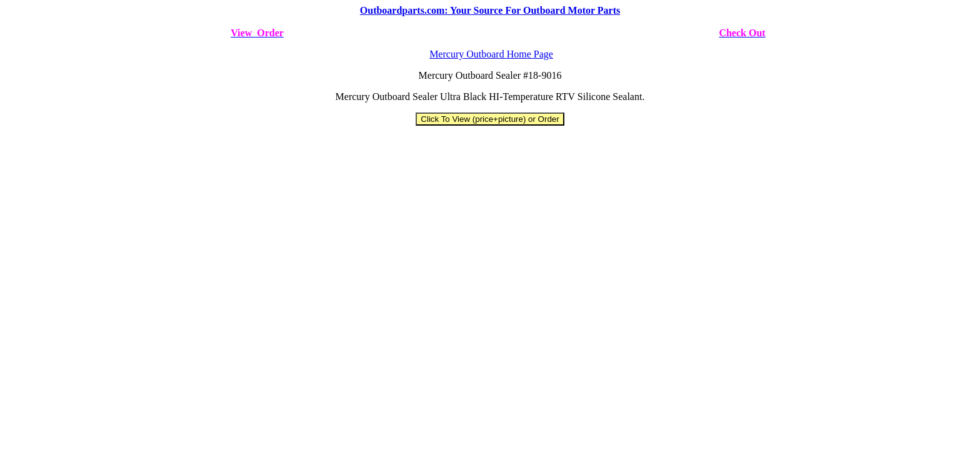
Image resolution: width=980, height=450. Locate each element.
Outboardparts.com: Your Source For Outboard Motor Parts (490, 10)
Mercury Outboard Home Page (491, 54)
